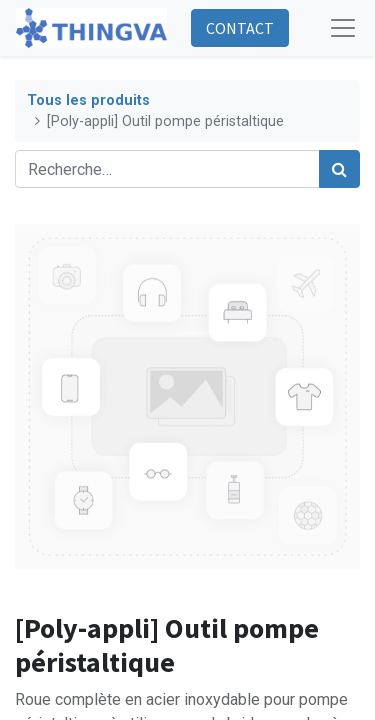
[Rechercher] (339, 169)
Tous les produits (88, 100)
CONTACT (240, 28)
